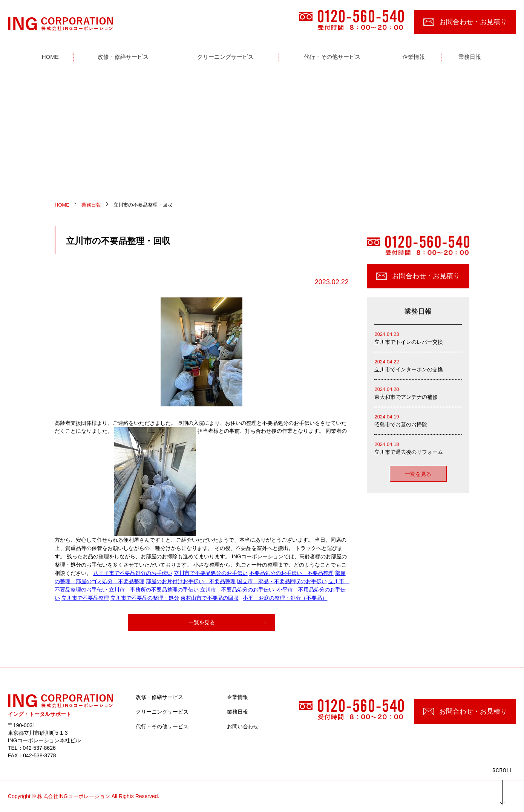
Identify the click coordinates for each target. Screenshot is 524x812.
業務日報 (237, 712)
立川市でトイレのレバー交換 (418, 338)
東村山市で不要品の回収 (210, 598)
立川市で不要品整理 (85, 598)
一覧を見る (202, 622)
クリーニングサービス (162, 712)
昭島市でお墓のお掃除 (418, 420)
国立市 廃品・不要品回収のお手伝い (282, 581)
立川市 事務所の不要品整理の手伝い (154, 590)
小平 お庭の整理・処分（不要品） (285, 598)
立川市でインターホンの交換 (418, 365)
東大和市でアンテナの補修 (418, 393)
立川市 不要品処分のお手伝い (237, 590)
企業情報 (237, 697)
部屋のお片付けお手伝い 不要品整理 (191, 581)
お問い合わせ (243, 726)
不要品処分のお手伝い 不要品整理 (291, 573)
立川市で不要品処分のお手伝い (211, 573)
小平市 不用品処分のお (306, 590)
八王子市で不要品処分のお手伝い (133, 573)
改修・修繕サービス (159, 697)
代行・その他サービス (162, 726)
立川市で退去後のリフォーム (418, 448)
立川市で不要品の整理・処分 (145, 598)
